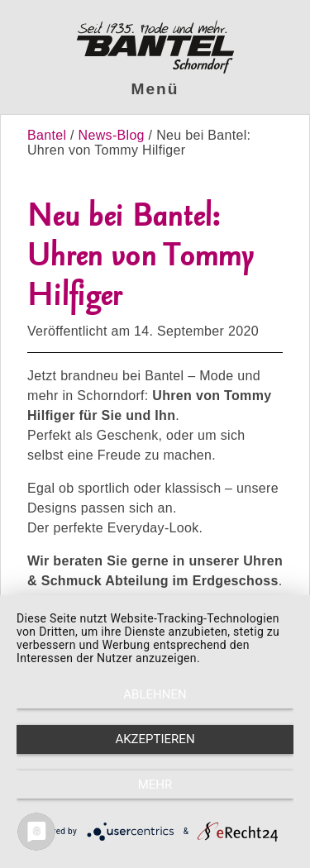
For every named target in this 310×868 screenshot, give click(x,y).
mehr (155, 785)
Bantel (49, 135)
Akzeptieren (155, 739)
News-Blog (112, 135)
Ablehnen (155, 694)
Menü (155, 89)
